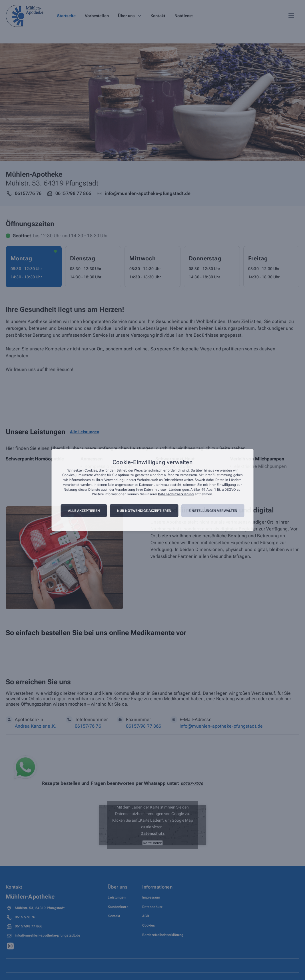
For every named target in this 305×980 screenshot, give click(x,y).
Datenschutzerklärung (176, 494)
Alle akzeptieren (84, 511)
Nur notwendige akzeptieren (144, 511)
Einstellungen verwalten (213, 511)
